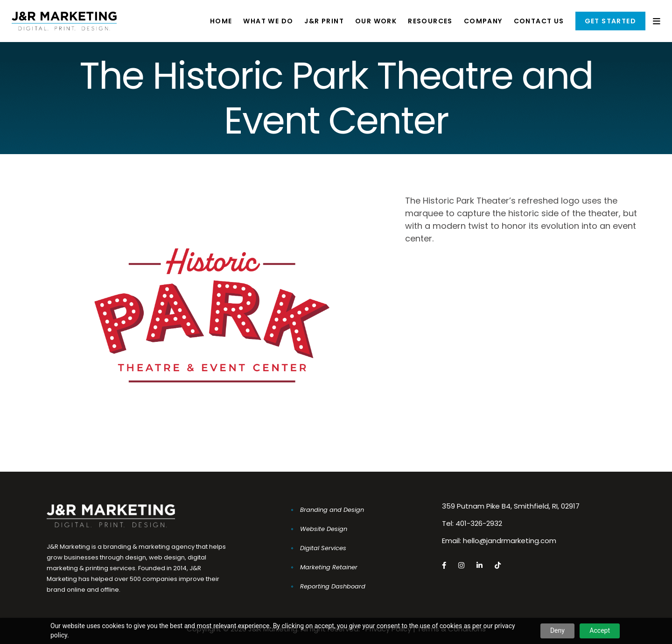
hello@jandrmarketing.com (510, 541)
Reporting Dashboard (333, 586)
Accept (600, 630)
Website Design (324, 529)
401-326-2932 (479, 523)
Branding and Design (332, 510)
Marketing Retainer (329, 567)
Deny (557, 630)
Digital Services (323, 548)
